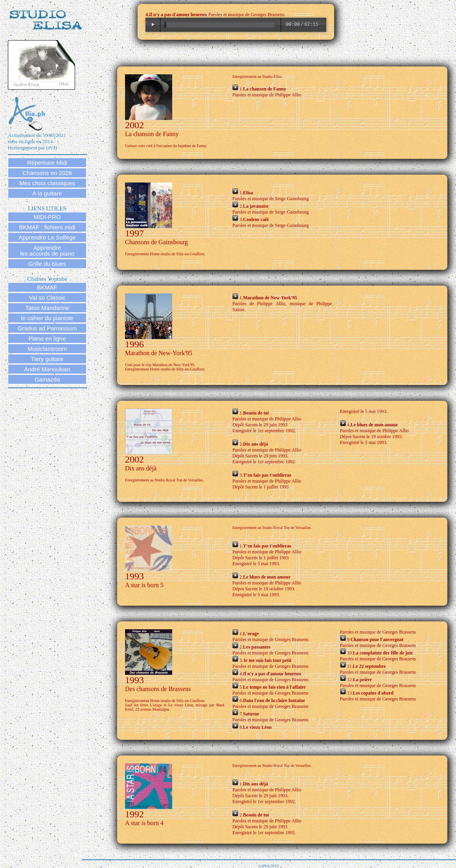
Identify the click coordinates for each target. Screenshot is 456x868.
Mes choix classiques (47, 183)
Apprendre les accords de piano (47, 251)
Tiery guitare (47, 359)
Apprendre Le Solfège (47, 237)
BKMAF (47, 287)
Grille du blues (47, 264)
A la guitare (47, 193)
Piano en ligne (47, 338)
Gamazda (47, 379)
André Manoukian (47, 369)
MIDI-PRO (47, 217)
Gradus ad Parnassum (47, 328)
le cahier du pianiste (47, 318)
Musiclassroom (47, 349)
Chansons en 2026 (47, 173)
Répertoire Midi (47, 163)
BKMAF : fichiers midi (47, 227)
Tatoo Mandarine (47, 308)
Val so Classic (47, 298)
